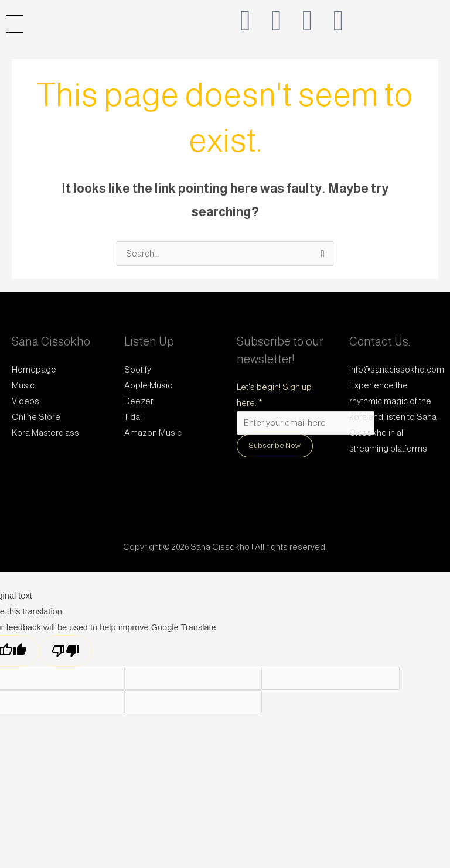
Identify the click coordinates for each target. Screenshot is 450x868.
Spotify (138, 370)
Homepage (34, 370)
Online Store (36, 417)
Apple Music (148, 385)
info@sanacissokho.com (397, 370)
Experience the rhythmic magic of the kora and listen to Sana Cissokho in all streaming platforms (393, 417)
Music (23, 385)
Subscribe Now (275, 445)
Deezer (139, 401)
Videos (25, 401)
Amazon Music (153, 433)
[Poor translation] (66, 651)
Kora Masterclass (45, 433)
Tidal (133, 417)
